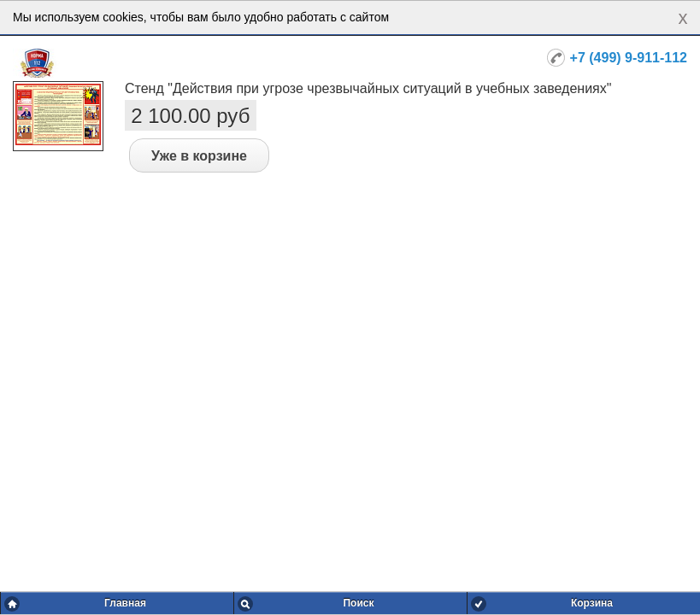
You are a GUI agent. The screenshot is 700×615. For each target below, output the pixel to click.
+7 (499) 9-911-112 (629, 58)
